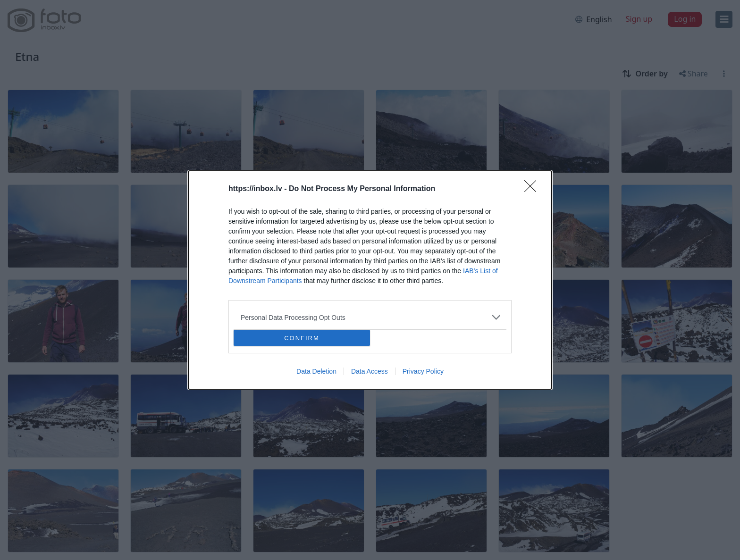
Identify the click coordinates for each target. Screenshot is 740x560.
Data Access (370, 371)
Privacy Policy (423, 371)
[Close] (533, 189)
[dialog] (370, 280)
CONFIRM (302, 338)
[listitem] (370, 317)
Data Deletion (316, 371)
